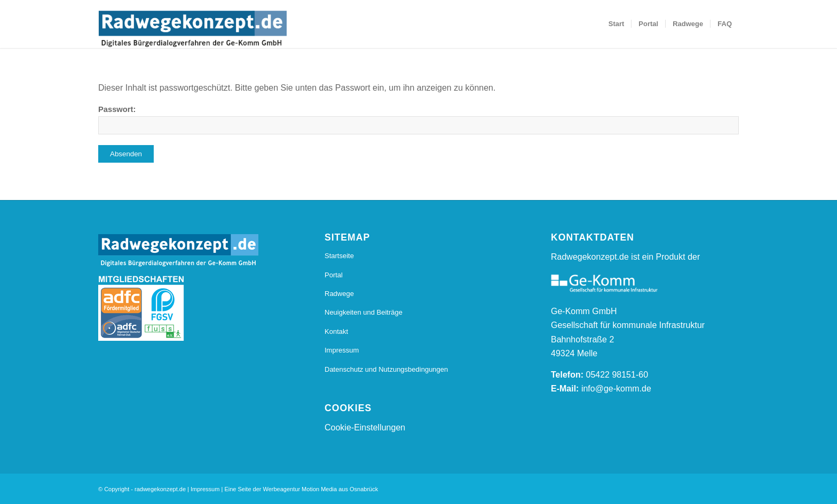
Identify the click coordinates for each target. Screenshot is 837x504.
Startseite (339, 256)
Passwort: (418, 120)
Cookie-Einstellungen (365, 427)
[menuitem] (617, 24)
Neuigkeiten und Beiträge (364, 312)
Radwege (339, 294)
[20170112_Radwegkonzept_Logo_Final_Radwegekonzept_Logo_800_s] (192, 29)
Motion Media (319, 489)
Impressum (342, 350)
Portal (334, 275)
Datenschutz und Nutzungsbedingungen (386, 369)
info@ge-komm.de (616, 389)
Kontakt (336, 331)
